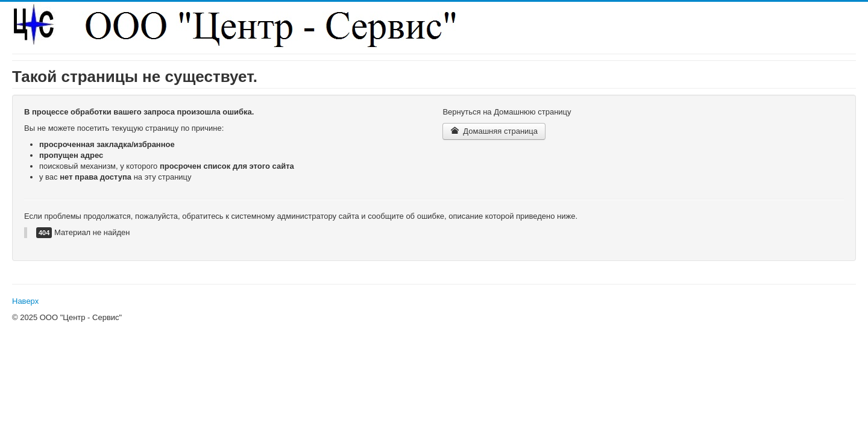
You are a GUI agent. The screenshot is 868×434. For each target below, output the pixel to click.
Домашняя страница (494, 131)
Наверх (25, 301)
